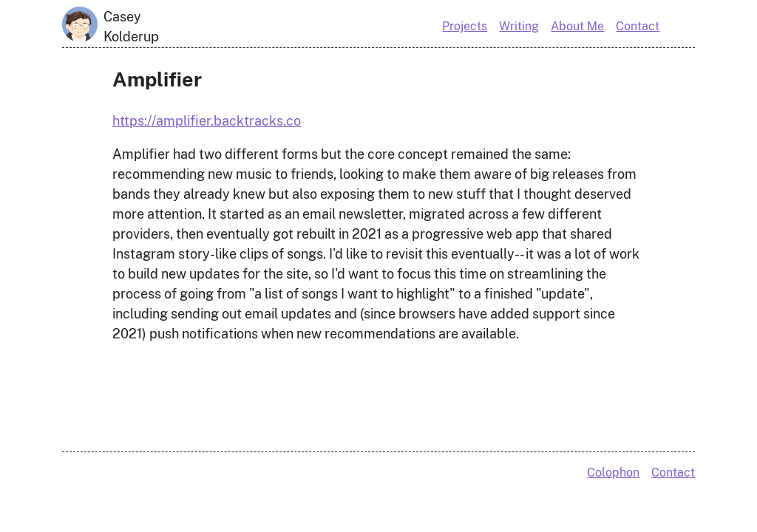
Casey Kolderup (131, 27)
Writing (519, 26)
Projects (465, 26)
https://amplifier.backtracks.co (207, 121)
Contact (638, 26)
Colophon (613, 473)
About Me (577, 26)
